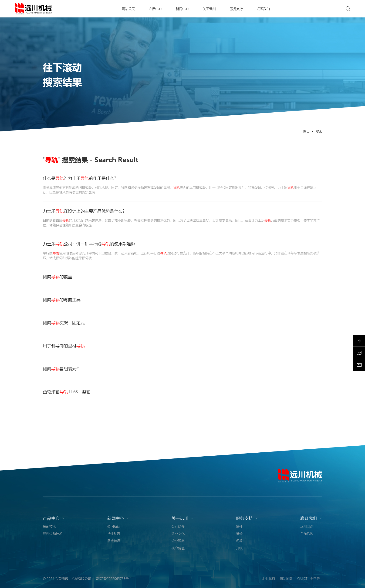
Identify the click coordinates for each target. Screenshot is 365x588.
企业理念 (178, 541)
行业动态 (114, 533)
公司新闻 (114, 526)
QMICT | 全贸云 (309, 578)
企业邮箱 (268, 578)
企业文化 (178, 533)
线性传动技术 (53, 533)
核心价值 (178, 548)
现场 (239, 541)
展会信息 (114, 541)
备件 (239, 526)
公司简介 (178, 526)
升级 (239, 548)
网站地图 (286, 578)
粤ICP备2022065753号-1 (113, 578)
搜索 (319, 131)
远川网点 (307, 526)
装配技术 (49, 526)
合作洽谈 (307, 533)
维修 (239, 533)
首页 (306, 131)
